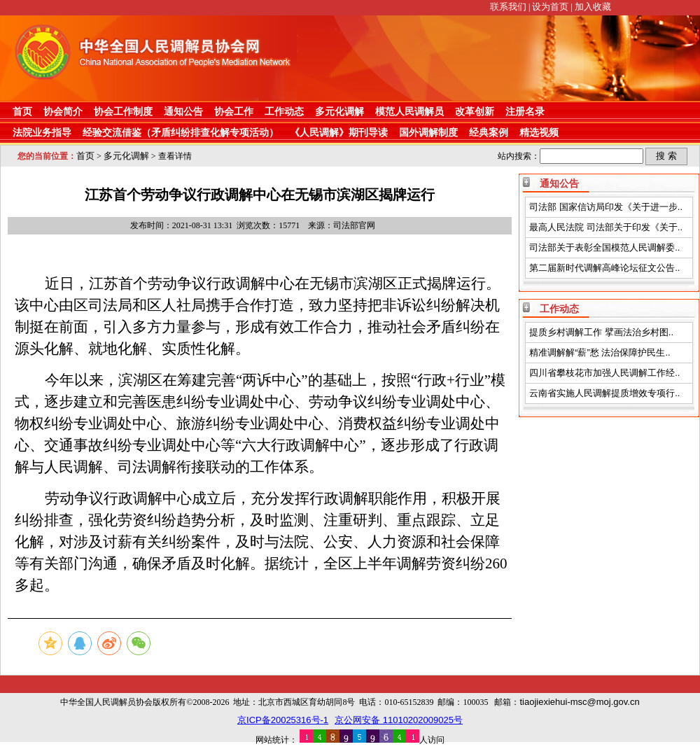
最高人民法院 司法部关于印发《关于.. (606, 227)
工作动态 (284, 111)
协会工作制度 (123, 111)
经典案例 (489, 132)
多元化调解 (339, 111)
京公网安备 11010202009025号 (399, 720)
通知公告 (183, 111)
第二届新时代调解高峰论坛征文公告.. (604, 268)
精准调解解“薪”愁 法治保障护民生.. (600, 352)
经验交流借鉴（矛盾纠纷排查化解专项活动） (181, 132)
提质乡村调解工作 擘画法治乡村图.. (601, 332)
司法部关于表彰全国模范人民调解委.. (604, 247)
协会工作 (234, 111)
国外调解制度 (428, 132)
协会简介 (63, 111)
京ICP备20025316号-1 (283, 720)
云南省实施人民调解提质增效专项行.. (604, 393)
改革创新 (475, 111)
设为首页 (550, 7)
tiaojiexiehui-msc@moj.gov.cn (579, 702)
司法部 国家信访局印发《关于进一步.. (606, 207)
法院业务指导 (42, 132)
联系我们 (508, 7)
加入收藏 (593, 7)
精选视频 (539, 132)
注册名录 (525, 111)
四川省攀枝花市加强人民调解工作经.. (604, 373)
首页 (22, 111)
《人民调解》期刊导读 (339, 132)
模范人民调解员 (409, 111)
